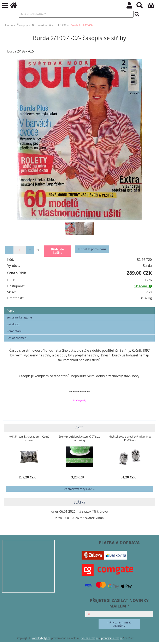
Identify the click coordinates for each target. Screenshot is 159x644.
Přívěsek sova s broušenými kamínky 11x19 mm (130, 438)
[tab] (79, 307)
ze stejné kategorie (19, 317)
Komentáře (14, 331)
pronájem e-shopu (112, 638)
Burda (147, 266)
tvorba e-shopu (90, 638)
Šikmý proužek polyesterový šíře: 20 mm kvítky (79, 438)
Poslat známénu (17, 338)
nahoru (153, 638)
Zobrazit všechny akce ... (79, 489)
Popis (10, 310)
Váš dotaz (13, 324)
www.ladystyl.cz (41, 638)
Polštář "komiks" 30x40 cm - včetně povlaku (29, 438)
